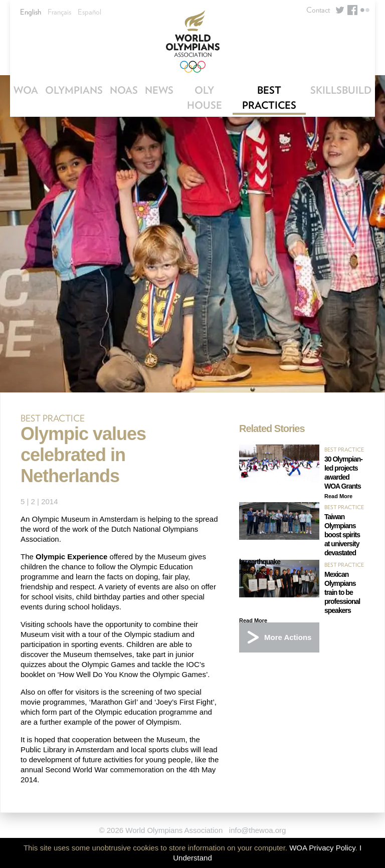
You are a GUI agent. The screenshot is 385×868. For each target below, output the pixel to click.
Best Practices (269, 98)
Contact (318, 10)
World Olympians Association (192, 41)
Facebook (352, 10)
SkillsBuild (341, 90)
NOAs (124, 90)
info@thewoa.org (258, 830)
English (31, 12)
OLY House (205, 98)
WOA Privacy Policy (322, 848)
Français (59, 12)
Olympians (74, 90)
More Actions (288, 637)
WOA (26, 90)
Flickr (365, 10)
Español (89, 12)
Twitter (340, 10)
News (159, 90)
